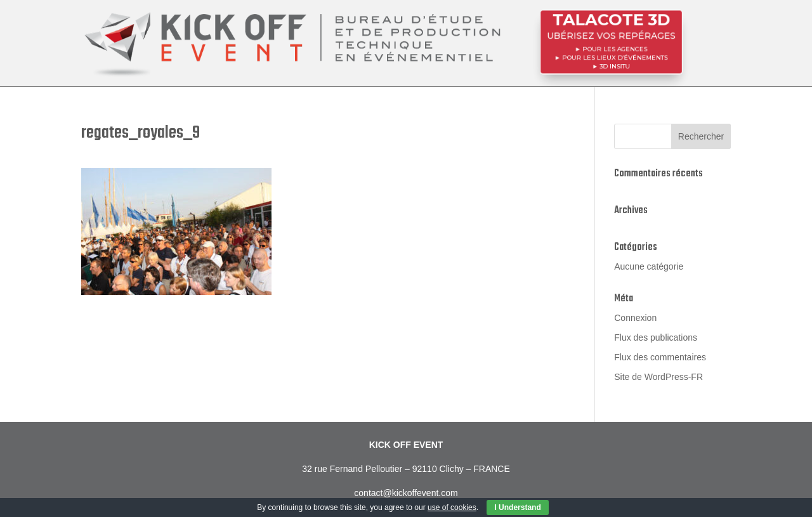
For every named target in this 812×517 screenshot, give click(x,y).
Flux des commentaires (660, 357)
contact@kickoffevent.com (406, 493)
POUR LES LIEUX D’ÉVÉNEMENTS (615, 56)
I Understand (517, 507)
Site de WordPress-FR (658, 377)
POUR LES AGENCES (615, 48)
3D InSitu (615, 64)
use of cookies (452, 507)
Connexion (635, 318)
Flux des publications (656, 337)
